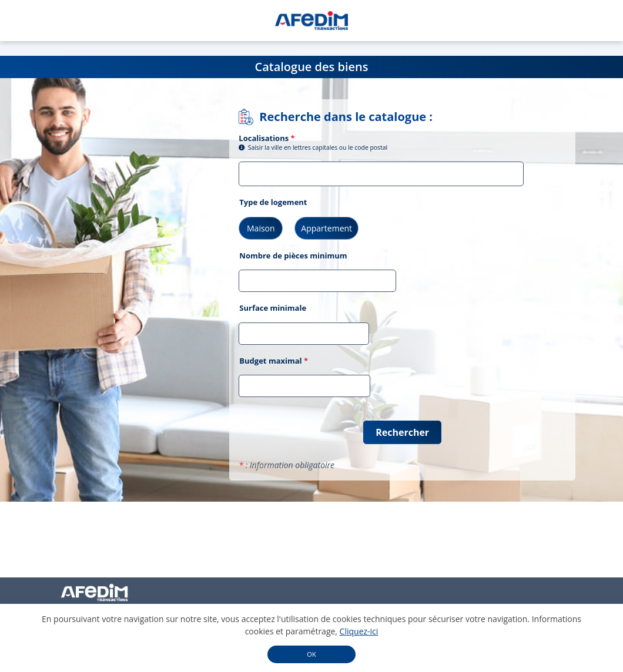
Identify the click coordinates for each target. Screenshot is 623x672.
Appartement (326, 228)
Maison (261, 228)
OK (311, 654)
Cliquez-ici (359, 631)
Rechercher (402, 432)
